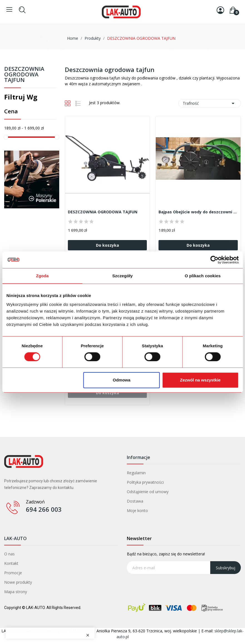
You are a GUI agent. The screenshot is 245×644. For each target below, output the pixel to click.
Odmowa (122, 380)
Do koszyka (107, 245)
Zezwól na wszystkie (200, 380)
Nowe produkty (18, 582)
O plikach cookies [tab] (203, 276)
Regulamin (136, 473)
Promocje (13, 573)
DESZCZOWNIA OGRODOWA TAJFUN (24, 75)
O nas (9, 554)
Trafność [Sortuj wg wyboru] (210, 103)
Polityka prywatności (145, 482)
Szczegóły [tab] (123, 276)
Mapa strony (16, 592)
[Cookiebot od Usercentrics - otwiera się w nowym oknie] (214, 260)
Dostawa (135, 501)
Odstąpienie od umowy (148, 492)
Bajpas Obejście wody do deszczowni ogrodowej (198, 212)
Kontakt (11, 563)
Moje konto (137, 511)
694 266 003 (44, 509)
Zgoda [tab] (42, 276)
